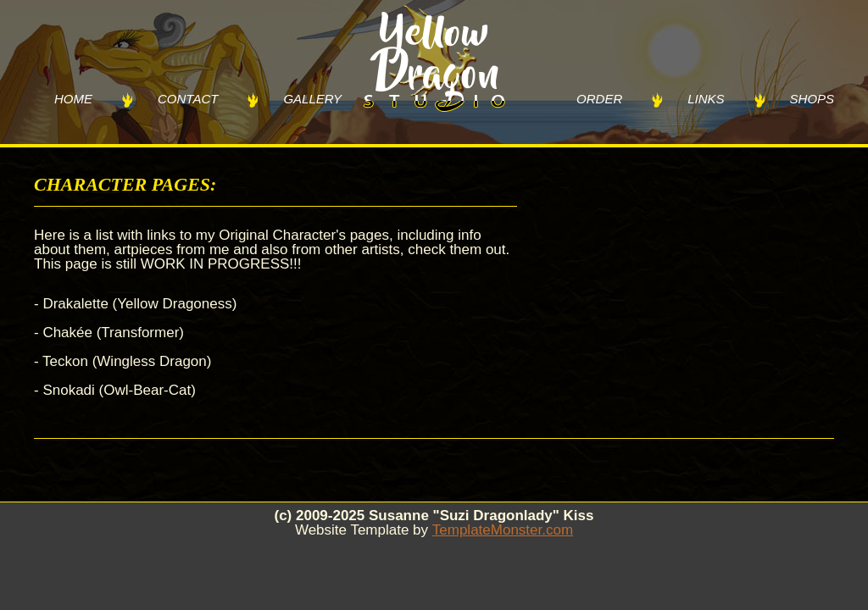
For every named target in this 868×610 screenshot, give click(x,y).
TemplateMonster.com (503, 530)
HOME (73, 99)
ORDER (599, 99)
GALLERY (312, 99)
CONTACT (188, 99)
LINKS (706, 99)
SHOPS (812, 99)
